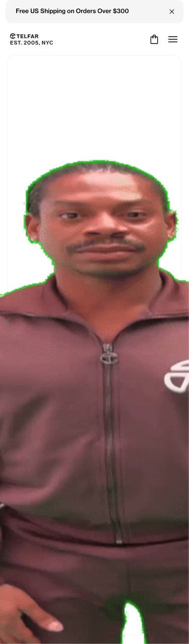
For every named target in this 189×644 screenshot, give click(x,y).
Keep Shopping (94, 355)
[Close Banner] (172, 12)
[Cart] (153, 39)
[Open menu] (173, 39)
